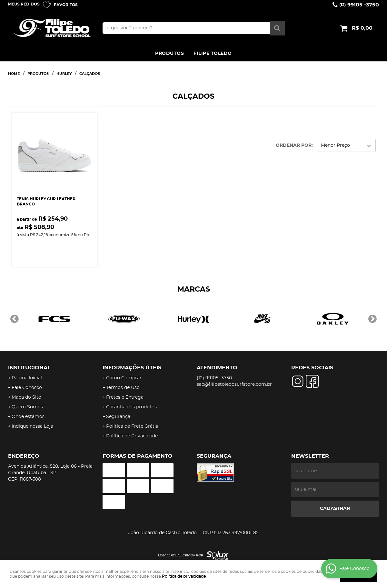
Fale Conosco (27, 388)
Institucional (29, 368)
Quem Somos (27, 407)
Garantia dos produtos (131, 407)
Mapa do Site (26, 397)
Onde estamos (28, 417)
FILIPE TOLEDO (213, 54)
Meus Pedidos (24, 4)
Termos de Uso (123, 388)
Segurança (118, 417)
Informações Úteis (132, 368)
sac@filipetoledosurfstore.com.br (234, 384)
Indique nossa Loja (32, 426)
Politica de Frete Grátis (132, 426)
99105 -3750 (359, 5)
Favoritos (66, 5)
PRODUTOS (169, 54)
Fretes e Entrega (125, 397)
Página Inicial (27, 378)
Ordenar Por (294, 145)
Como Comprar (124, 378)
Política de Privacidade (132, 436)
